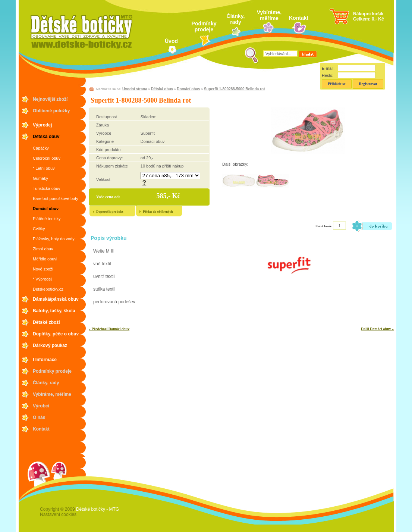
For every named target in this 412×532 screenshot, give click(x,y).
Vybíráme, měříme (269, 15)
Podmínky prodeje (204, 26)
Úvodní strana (135, 89)
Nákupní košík (368, 14)
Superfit (148, 133)
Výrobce (104, 133)
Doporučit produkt (110, 212)
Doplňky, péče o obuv (56, 334)
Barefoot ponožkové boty (56, 198)
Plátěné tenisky (47, 219)
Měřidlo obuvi (45, 259)
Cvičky (39, 229)
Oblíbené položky (51, 111)
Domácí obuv (46, 209)
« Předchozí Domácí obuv (109, 329)
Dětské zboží (46, 322)
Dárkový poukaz (50, 345)
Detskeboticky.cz (48, 289)
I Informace (45, 360)
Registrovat (368, 84)
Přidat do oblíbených (158, 212)
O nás (39, 417)
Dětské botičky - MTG (98, 509)
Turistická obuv (47, 188)
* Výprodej (42, 279)
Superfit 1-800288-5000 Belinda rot (234, 89)
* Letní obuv (44, 168)
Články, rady (236, 19)
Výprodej (42, 125)
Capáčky (41, 148)
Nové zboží (43, 269)
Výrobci (41, 406)
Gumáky (40, 178)
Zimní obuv (43, 249)
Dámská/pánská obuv (56, 299)
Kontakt (299, 18)
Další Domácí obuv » (377, 329)
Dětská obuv (46, 137)
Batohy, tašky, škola (54, 311)
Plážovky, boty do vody (54, 239)
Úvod (171, 41)
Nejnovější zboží (50, 99)
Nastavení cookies (58, 514)
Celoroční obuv (47, 158)
